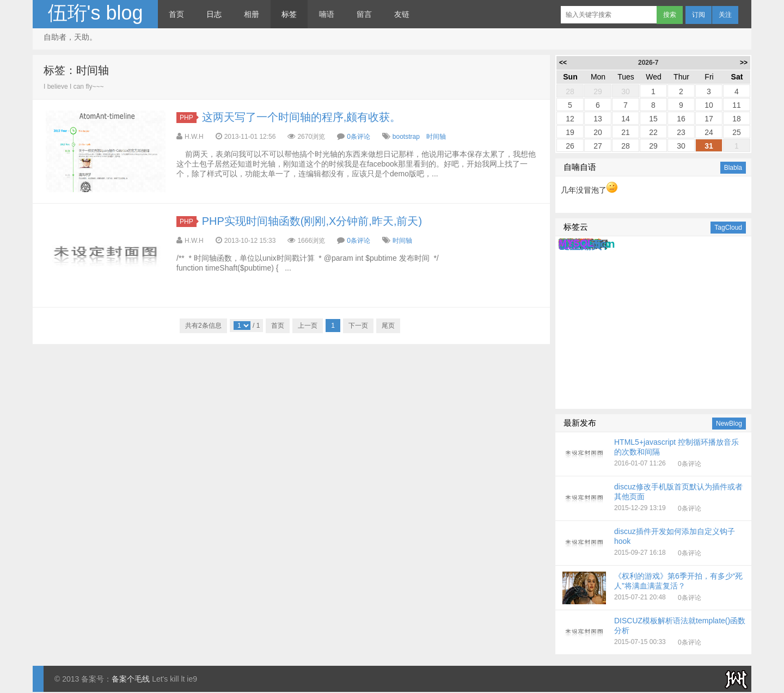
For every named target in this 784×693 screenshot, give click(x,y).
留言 (364, 14)
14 (626, 119)
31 (709, 146)
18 (737, 119)
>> (744, 63)
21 (626, 132)
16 (681, 119)
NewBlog (729, 424)
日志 (214, 14)
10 (709, 105)
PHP (188, 118)
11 (737, 105)
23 (681, 132)
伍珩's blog (96, 13)
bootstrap (406, 137)
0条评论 (359, 137)
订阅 (699, 15)
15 (653, 119)
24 (709, 132)
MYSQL (576, 243)
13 (598, 119)
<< (563, 63)
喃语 (327, 14)
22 (653, 132)
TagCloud (728, 228)
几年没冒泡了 (589, 190)
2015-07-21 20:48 (654, 588)
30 (626, 91)
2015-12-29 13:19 (654, 499)
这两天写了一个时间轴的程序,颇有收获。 (302, 117)
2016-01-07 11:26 (654, 454)
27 (598, 146)
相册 (252, 14)
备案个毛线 (131, 679)
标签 (289, 14)
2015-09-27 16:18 (654, 543)
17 (709, 119)
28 (570, 91)
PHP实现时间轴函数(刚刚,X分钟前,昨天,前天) (312, 221)
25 (737, 132)
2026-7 (648, 63)
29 (598, 91)
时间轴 (436, 137)
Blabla (733, 168)
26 (570, 146)
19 (570, 132)
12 (570, 119)
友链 (402, 14)
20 (598, 132)
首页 (176, 14)
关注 (725, 15)
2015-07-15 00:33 (654, 633)
